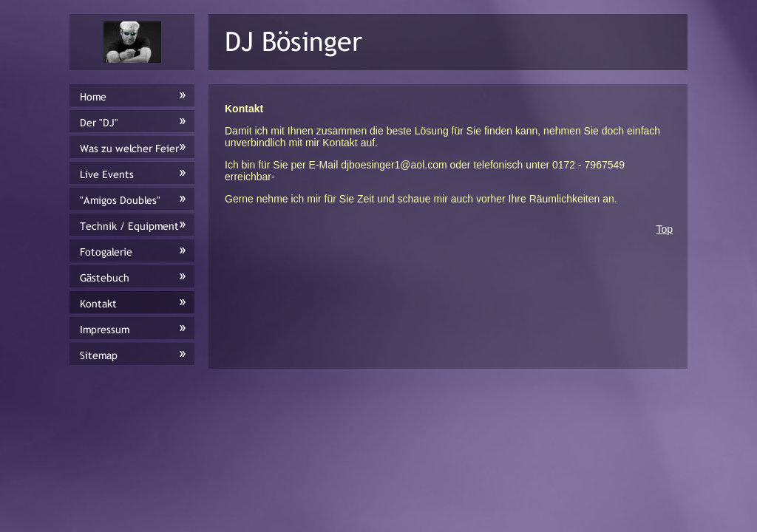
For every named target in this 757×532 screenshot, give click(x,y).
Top (664, 229)
